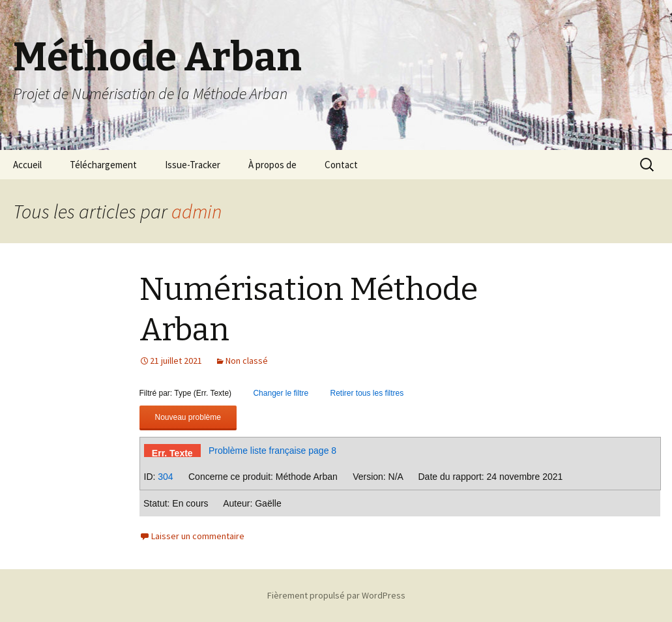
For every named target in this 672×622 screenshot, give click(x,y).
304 (165, 477)
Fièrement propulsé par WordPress (336, 595)
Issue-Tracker (193, 165)
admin (197, 211)
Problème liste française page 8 (272, 451)
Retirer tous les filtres (367, 393)
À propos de (272, 165)
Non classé (247, 361)
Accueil (27, 165)
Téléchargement (103, 165)
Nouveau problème (188, 417)
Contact (341, 165)
